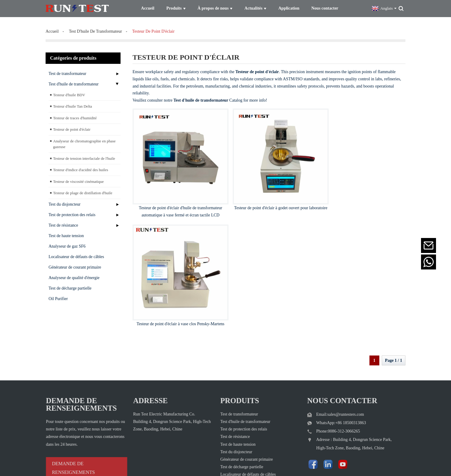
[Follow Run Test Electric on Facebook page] (299, 412)
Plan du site (263, 463)
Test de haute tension (66, 233)
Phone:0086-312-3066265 (326, 381)
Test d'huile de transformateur (74, 82)
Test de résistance (63, 223)
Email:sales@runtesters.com (328, 364)
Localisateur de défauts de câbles (76, 254)
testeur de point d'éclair (153, 29)
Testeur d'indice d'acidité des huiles (81, 167)
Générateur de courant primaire (75, 265)
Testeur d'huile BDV (69, 92)
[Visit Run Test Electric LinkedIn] (311, 412)
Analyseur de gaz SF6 (67, 244)
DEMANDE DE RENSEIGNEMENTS (63, 417)
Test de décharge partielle (70, 286)
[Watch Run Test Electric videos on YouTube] (323, 412)
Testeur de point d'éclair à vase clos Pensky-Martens (361, 198)
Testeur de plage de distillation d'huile (83, 190)
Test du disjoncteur (64, 202)
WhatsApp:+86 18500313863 (329, 372)
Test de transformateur (67, 71)
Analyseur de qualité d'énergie (74, 275)
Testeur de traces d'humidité (75, 116)
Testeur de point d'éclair (72, 127)
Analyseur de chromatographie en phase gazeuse (84, 142)
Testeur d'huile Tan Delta (73, 104)
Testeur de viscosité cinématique (78, 179)
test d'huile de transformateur (96, 29)
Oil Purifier (58, 296)
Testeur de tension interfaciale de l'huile (84, 156)
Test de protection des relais (72, 212)
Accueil (52, 29)
